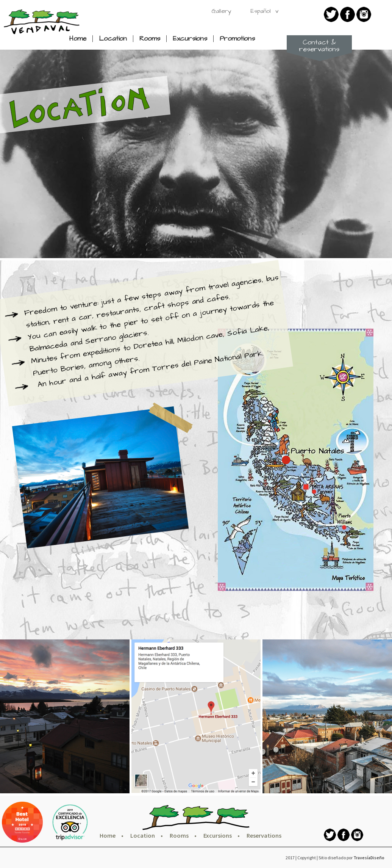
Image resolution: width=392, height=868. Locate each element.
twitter (331, 14)
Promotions (237, 39)
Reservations (264, 835)
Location (113, 39)
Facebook (347, 14)
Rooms (150, 39)
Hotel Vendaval (42, 22)
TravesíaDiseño (369, 858)
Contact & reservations (319, 46)
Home (78, 39)
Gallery (221, 11)
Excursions (190, 39)
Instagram (364, 14)
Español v (264, 11)
